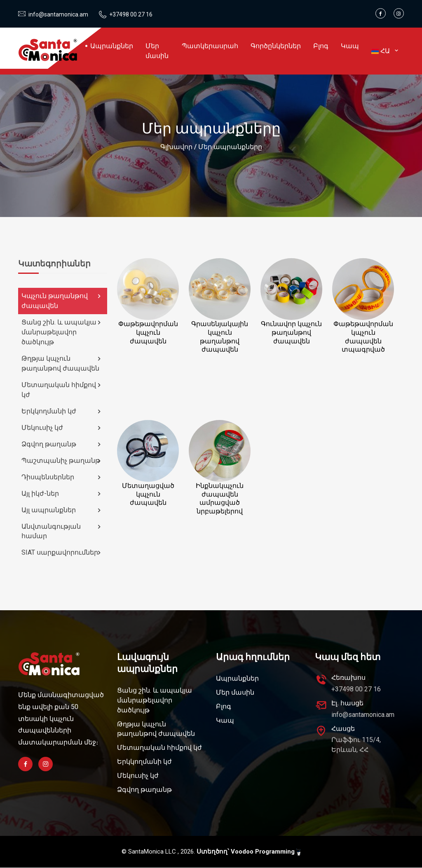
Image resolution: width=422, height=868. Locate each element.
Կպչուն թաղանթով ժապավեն (62, 301)
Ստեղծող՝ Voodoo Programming (249, 852)
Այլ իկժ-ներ (62, 494)
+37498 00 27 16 (131, 14)
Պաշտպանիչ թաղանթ (62, 461)
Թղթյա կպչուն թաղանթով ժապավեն (62, 363)
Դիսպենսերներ (62, 477)
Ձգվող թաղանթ (62, 444)
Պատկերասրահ (210, 46)
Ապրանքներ (112, 46)
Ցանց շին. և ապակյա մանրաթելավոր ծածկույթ (62, 332)
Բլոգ (321, 46)
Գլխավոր (176, 147)
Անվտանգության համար (62, 531)
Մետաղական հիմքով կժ (62, 390)
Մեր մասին (157, 51)
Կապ (350, 46)
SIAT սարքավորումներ (62, 553)
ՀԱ (384, 51)
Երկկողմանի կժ (62, 411)
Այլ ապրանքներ (62, 510)
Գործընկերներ (276, 46)
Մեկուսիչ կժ (62, 428)
